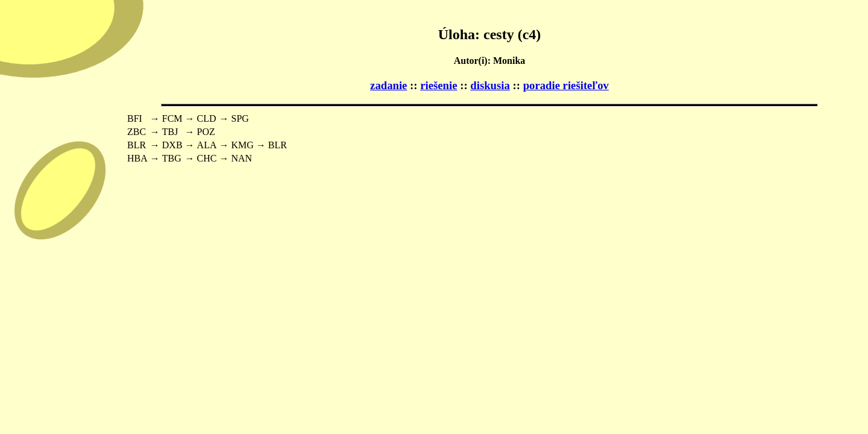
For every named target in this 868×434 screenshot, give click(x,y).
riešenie (439, 85)
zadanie (388, 85)
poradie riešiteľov (566, 85)
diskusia (490, 85)
